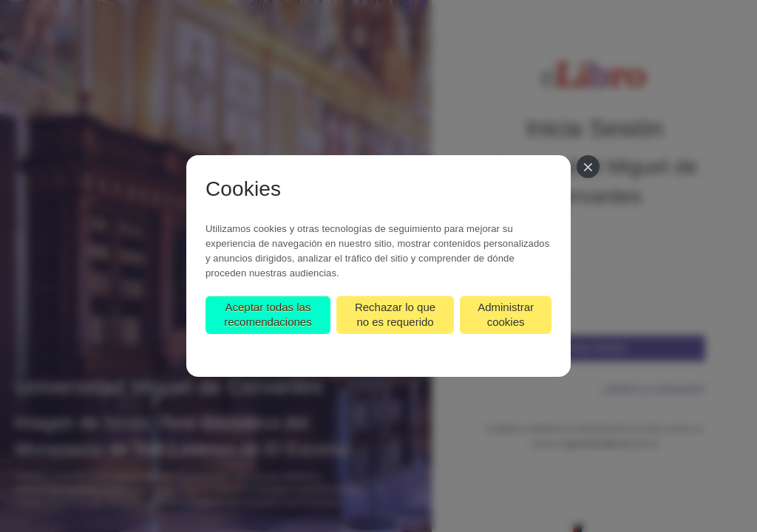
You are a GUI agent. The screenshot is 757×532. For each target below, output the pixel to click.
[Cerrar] (588, 167)
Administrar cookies (506, 314)
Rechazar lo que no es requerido (395, 314)
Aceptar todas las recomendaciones (268, 314)
